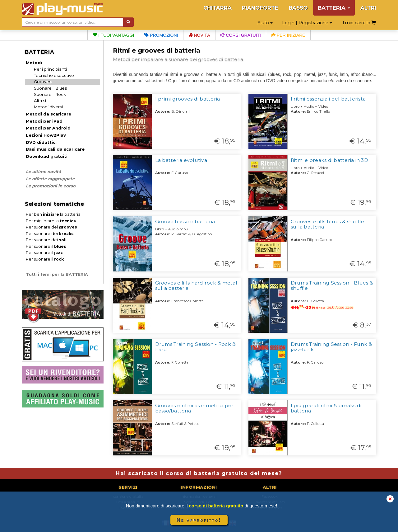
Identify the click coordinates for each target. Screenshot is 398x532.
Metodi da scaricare (49, 114)
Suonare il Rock (50, 94)
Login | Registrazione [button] (307, 23)
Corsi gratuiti (241, 35)
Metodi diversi (48, 107)
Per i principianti (50, 69)
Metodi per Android (48, 128)
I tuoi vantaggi (113, 35)
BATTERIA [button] (334, 8)
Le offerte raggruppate (50, 179)
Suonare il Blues (50, 88)
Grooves (43, 82)
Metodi (34, 63)
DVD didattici (41, 142)
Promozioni (161, 35)
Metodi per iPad (44, 121)
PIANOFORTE (260, 8)
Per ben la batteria (53, 214)
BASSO (298, 8)
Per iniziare (288, 35)
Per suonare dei (51, 227)
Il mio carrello (359, 23)
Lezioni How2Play (46, 135)
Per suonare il (46, 246)
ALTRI (368, 8)
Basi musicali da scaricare (55, 149)
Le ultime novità (43, 172)
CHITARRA (218, 8)
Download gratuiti (47, 156)
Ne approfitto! (199, 520)
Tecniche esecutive (54, 75)
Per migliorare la (51, 221)
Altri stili (42, 101)
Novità (199, 35)
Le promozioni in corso (51, 186)
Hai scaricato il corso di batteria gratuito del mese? (199, 473)
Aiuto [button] (265, 23)
